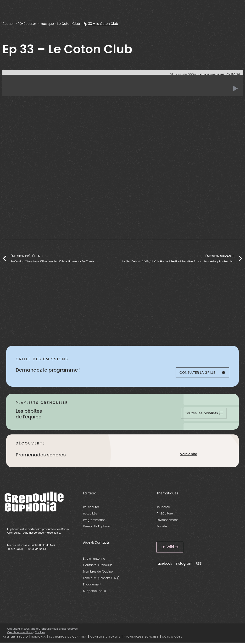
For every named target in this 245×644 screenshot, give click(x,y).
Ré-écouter (27, 24)
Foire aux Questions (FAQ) (101, 580)
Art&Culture (165, 515)
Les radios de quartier (68, 638)
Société (162, 528)
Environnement (167, 522)
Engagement (92, 586)
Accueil (8, 24)
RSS (199, 565)
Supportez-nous (94, 593)
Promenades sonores (141, 638)
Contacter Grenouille (98, 566)
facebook (164, 565)
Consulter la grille (202, 373)
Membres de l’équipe (98, 573)
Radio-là (39, 638)
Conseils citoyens (105, 638)
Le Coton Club (69, 24)
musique (47, 24)
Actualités (90, 515)
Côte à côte (172, 638)
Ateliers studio (15, 638)
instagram (184, 565)
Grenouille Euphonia (97, 528)
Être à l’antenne (94, 560)
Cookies (40, 634)
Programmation (94, 522)
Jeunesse (163, 508)
